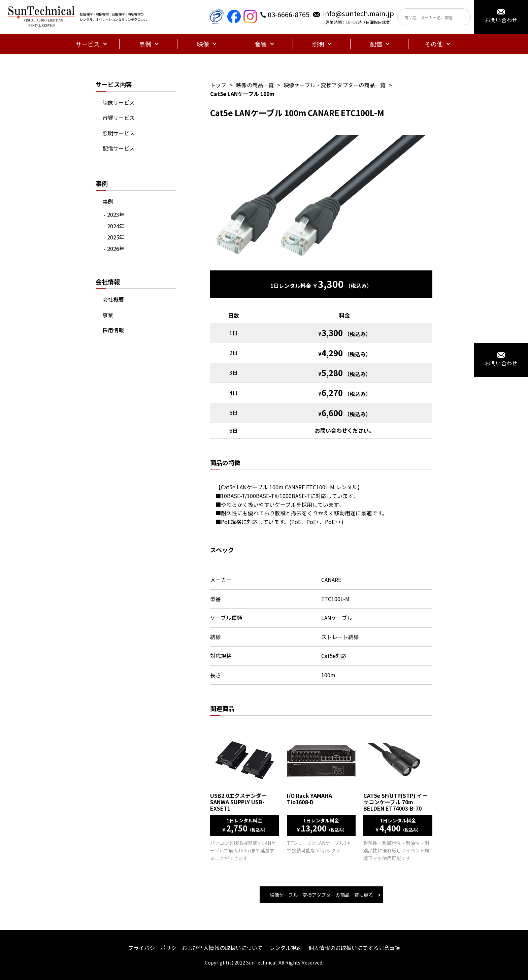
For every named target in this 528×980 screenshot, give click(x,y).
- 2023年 (114, 215)
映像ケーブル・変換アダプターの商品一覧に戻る (321, 895)
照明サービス (119, 133)
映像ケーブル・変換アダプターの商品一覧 (335, 85)
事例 (108, 201)
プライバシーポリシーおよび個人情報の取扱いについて (195, 948)
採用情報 (113, 330)
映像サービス (119, 102)
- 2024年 (114, 226)
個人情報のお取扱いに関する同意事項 (354, 948)
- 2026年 (114, 249)
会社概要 (113, 299)
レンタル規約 (286, 948)
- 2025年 (114, 237)
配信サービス (119, 148)
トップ (218, 85)
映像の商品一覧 (255, 85)
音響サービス (119, 118)
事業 (108, 315)
